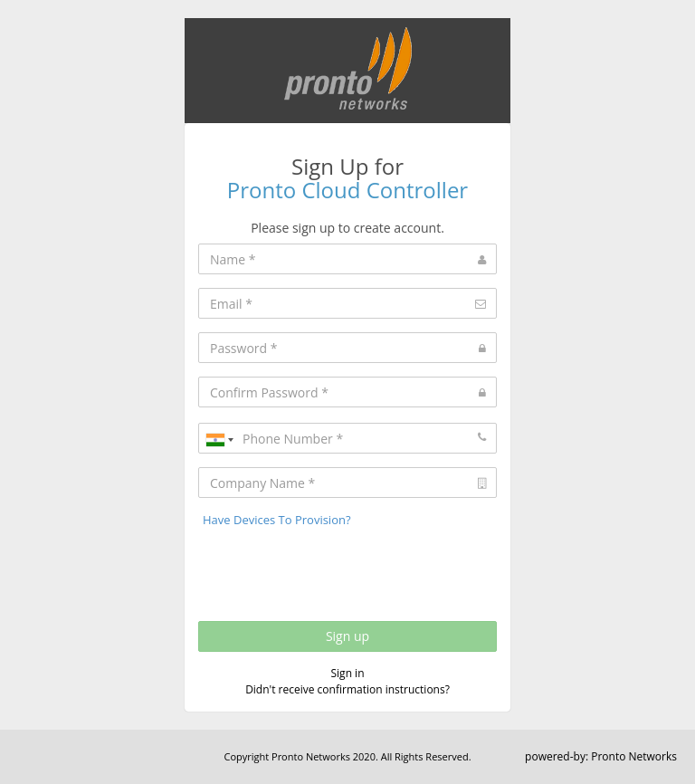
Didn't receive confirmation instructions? (347, 689)
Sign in (348, 673)
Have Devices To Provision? (277, 520)
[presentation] (336, 569)
